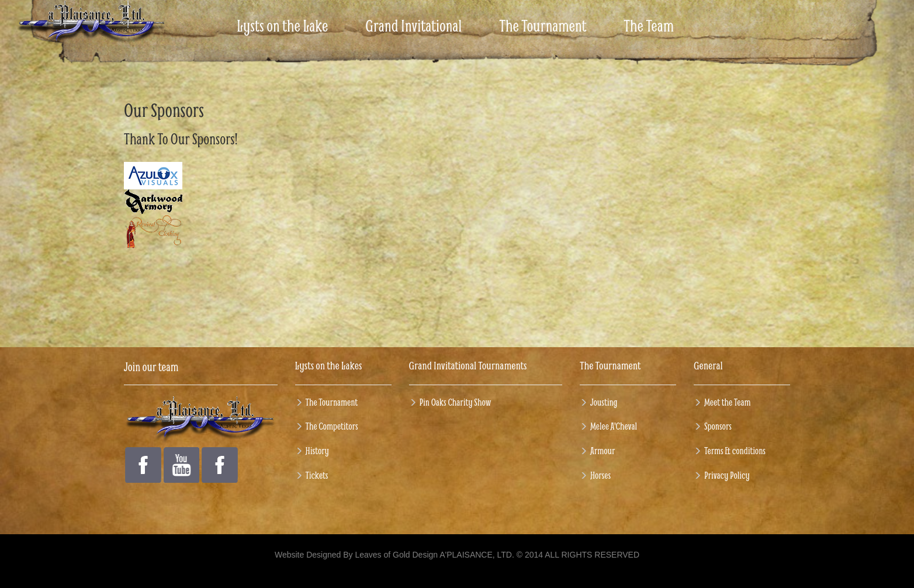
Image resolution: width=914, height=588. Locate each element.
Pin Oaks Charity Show (456, 402)
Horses (600, 475)
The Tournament (332, 402)
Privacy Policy (727, 475)
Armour (603, 450)
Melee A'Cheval (614, 426)
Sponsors (718, 426)
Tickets (317, 475)
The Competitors (332, 426)
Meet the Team (727, 402)
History (317, 450)
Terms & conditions (735, 450)
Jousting (604, 402)
